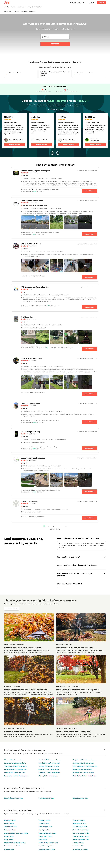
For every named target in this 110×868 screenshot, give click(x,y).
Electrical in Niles (10, 830)
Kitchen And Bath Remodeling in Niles (16, 833)
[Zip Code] (55, 37)
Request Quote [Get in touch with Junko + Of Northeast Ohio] (89, 394)
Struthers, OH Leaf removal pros (83, 763)
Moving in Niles (9, 849)
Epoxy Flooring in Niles (80, 849)
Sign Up (101, 3)
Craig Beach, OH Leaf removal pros (84, 760)
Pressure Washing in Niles (81, 836)
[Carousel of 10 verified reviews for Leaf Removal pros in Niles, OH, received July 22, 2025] (55, 126)
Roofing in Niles (9, 824)
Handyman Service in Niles (47, 833)
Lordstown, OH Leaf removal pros (15, 763)
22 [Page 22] (66, 526)
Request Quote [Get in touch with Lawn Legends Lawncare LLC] (89, 234)
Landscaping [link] (8, 11)
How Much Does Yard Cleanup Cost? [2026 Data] (75, 648)
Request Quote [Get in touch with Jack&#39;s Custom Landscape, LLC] (89, 492)
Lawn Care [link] (16, 11)
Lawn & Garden (21, 7)
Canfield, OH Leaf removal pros (49, 766)
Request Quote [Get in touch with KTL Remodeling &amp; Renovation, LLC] (89, 307)
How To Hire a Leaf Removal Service (18, 732)
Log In (92, 3)
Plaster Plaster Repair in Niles (48, 843)
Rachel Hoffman (10, 728)
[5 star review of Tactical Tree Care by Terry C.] (69, 131)
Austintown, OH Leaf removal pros (15, 769)
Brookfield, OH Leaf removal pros (49, 760)
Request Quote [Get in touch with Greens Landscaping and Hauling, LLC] (89, 191)
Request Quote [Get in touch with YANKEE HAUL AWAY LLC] (89, 277)
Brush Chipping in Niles (80, 798)
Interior (7, 7)
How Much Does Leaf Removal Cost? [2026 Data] (23, 648)
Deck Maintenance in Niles (13, 846)
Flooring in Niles (78, 843)
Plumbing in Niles (10, 820)
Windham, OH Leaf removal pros (83, 773)
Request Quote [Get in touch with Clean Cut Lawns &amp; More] (89, 422)
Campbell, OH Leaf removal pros (49, 763)
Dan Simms (59, 644)
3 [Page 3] (53, 526)
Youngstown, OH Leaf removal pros (16, 766)
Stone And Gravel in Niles (81, 833)
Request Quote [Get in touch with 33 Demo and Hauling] (89, 518)
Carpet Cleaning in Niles (46, 846)
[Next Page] (70, 526)
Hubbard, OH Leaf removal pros (14, 773)
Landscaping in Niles (45, 827)
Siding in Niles (9, 840)
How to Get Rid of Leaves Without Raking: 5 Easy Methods (78, 690)
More (29, 7)
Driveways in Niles (44, 820)
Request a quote (15, 145)
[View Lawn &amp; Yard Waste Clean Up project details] (21, 74)
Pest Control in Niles (79, 824)
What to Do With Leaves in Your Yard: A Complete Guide (26, 690)
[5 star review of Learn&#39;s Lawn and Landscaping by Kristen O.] (95, 131)
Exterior (13, 7)
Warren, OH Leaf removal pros (14, 760)
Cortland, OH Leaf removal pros (49, 769)
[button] (28, 222)
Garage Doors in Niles (45, 836)
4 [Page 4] (58, 526)
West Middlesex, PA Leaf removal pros (85, 766)
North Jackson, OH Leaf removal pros (16, 776)
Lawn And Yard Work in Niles (13, 798)
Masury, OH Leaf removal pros (48, 776)
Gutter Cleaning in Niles (46, 798)
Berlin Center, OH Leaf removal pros (84, 776)
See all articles (12, 608)
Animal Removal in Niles (81, 830)
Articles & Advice (37, 7)
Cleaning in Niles (44, 830)
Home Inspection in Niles (81, 840)
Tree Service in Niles (11, 827)
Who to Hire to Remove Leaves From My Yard (73, 732)
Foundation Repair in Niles (47, 849)
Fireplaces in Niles (79, 820)
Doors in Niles (43, 840)
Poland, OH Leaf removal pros (83, 769)
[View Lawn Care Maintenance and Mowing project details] (89, 74)
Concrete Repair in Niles (81, 827)
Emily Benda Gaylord (63, 686)
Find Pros (55, 44)
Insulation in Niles (79, 846)
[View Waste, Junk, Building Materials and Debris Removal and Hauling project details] (55, 74)
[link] (6, 140)
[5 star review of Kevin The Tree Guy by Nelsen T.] (15, 131)
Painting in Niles (44, 824)
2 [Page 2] (49, 526)
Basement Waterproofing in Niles (15, 843)
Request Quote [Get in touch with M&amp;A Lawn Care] (89, 349)
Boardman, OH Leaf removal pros (49, 773)
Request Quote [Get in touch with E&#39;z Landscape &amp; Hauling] (89, 448)
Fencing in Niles (9, 836)
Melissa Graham (9, 644)
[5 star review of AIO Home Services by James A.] (42, 131)
